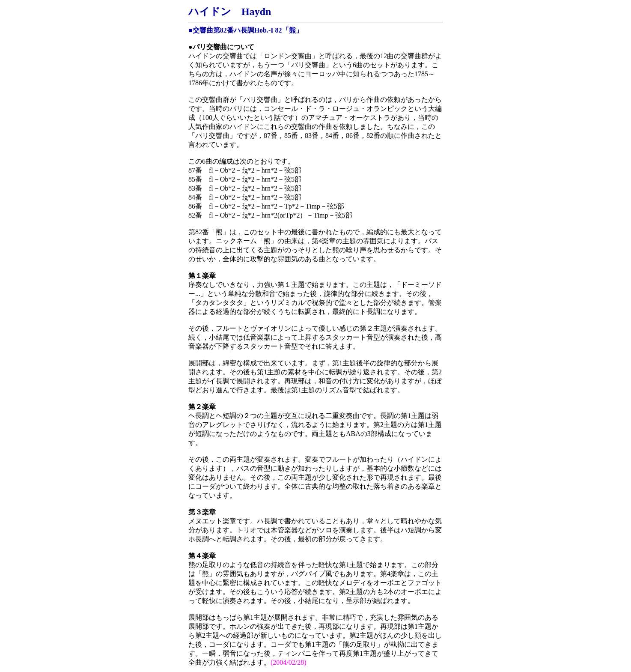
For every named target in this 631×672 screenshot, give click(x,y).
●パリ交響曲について (221, 47)
